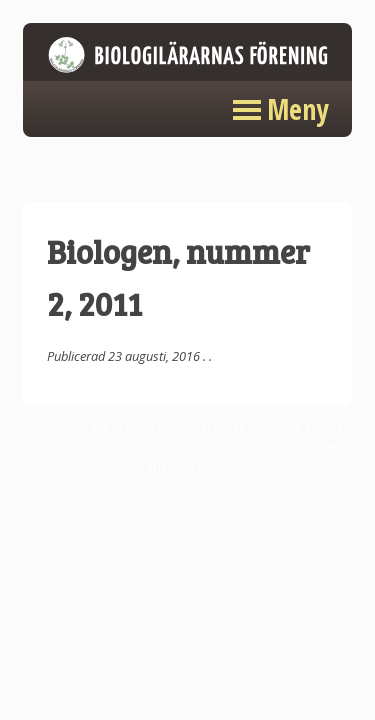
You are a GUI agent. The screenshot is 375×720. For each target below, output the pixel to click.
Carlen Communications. (269, 468)
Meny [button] (297, 109)
